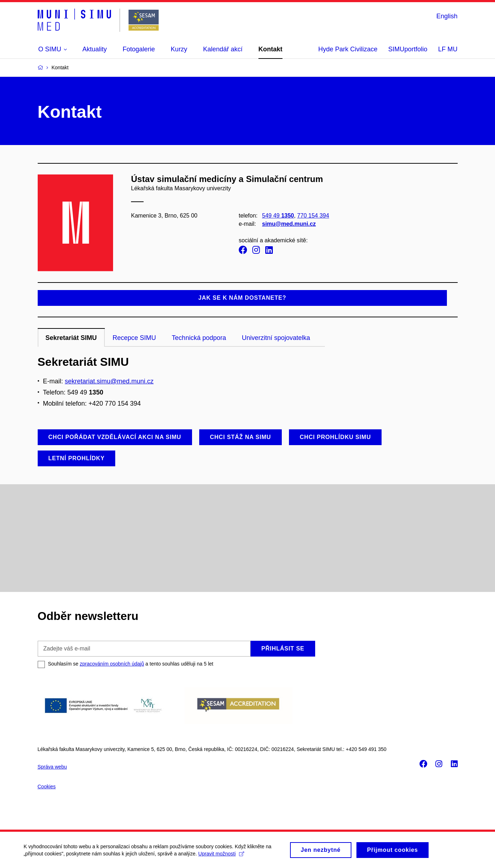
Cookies (47, 787)
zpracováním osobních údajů (112, 664)
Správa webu (52, 767)
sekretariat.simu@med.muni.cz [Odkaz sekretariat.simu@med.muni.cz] (109, 381)
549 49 (278, 216)
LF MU (448, 49)
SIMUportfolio (408, 49)
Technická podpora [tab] (199, 338)
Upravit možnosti (223, 856)
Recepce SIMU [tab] (134, 338)
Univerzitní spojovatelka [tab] (276, 338)
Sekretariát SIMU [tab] (71, 338)
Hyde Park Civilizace (348, 49)
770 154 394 (313, 216)
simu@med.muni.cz (289, 224)
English (447, 16)
